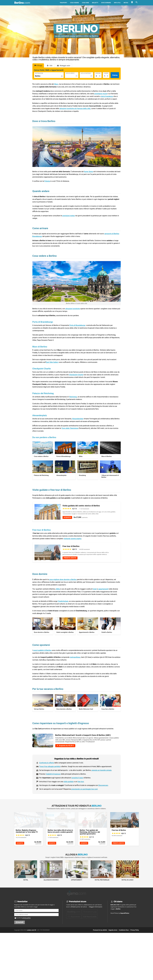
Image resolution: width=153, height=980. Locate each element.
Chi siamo (118, 901)
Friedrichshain (63, 601)
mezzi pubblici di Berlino (42, 650)
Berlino (22, 3)
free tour (81, 782)
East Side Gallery (52, 362)
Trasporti (63, 3)
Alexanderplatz (78, 419)
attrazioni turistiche (73, 309)
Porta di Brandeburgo (77, 325)
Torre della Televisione (70, 428)
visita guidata (68, 782)
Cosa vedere (74, 3)
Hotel (26, 871)
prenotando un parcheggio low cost (84, 789)
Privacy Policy (135, 929)
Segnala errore (113, 929)
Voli (51, 66)
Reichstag (73, 397)
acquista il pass (77, 778)
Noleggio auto (65, 66)
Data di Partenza (86, 73)
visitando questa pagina (72, 539)
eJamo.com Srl (32, 929)
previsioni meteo (69, 216)
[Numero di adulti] (98, 76)
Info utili (117, 3)
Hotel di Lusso (127, 871)
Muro (56, 84)
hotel (95, 589)
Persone (98, 73)
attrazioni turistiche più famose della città (75, 109)
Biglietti (95, 3)
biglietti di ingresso (53, 774)
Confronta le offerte (47, 763)
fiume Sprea (89, 172)
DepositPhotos (125, 913)
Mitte (58, 589)
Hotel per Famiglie (102, 871)
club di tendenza (107, 96)
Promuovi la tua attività (100, 929)
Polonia (47, 181)
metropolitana (75, 657)
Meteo (126, 3)
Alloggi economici (51, 871)
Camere (106, 73)
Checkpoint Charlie (76, 375)
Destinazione (39, 73)
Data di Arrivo (70, 73)
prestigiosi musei (101, 94)
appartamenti (103, 589)
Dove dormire (106, 3)
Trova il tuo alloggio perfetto (50, 767)
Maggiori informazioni (96, 906)
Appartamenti (77, 871)
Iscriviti (21, 922)
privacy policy (27, 917)
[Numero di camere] (106, 76)
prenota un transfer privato (102, 770)
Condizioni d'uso (124, 929)
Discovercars (103, 785)
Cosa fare (85, 3)
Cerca (115, 75)
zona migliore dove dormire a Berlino (63, 580)
